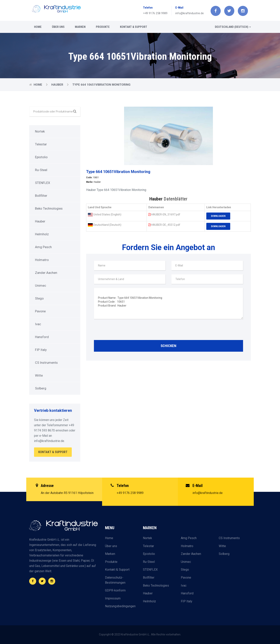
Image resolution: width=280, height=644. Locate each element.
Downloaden (218, 216)
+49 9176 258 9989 (155, 13)
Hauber (58, 85)
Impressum (113, 598)
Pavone (40, 311)
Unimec (41, 286)
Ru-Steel (41, 170)
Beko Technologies (49, 208)
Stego (39, 298)
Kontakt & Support (134, 27)
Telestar (41, 144)
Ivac (38, 324)
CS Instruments (46, 363)
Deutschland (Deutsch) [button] (233, 27)
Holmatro (42, 260)
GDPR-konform (115, 590)
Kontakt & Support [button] (53, 452)
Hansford (42, 337)
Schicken (168, 346)
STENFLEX (43, 183)
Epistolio (41, 157)
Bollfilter (41, 196)
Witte (39, 375)
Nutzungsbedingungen (120, 606)
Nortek (40, 131)
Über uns (58, 27)
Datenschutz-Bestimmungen (115, 580)
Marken (80, 27)
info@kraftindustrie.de (190, 13)
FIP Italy (41, 350)
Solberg (41, 388)
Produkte (103, 27)
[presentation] (123, 330)
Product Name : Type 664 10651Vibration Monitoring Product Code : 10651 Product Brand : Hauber (169, 303)
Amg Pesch (43, 247)
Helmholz (42, 234)
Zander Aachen (46, 273)
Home (38, 27)
